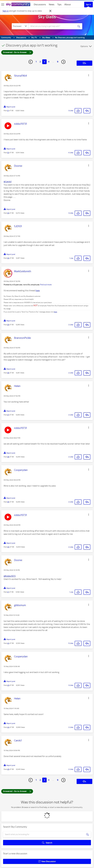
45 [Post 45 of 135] (8, 769)
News (52, 4)
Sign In (88, 5)
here (38, 291)
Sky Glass (47, 17)
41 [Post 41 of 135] (8, 592)
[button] (89, 75)
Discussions (40, 4)
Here (55, 312)
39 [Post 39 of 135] (8, 502)
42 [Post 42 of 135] (8, 643)
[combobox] (53, 26)
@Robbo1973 (10, 576)
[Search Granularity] (20, 26)
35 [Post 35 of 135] (8, 325)
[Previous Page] (31, 62)
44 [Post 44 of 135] (8, 727)
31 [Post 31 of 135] (8, 111)
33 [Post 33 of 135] (8, 213)
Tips (59, 4)
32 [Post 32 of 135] (8, 153)
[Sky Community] (18, 4)
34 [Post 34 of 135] (8, 258)
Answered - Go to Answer (17, 52)
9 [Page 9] (58, 62)
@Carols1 (8, 182)
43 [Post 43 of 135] (8, 685)
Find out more (46, 285)
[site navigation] (3, 5)
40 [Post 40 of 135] (8, 547)
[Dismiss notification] (50, 11)
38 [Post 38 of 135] (8, 457)
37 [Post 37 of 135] (8, 415)
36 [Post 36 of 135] (8, 373)
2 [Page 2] (40, 62)
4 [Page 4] (49, 62)
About (68, 4)
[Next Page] (63, 62)
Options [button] (84, 46)
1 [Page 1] (36, 62)
